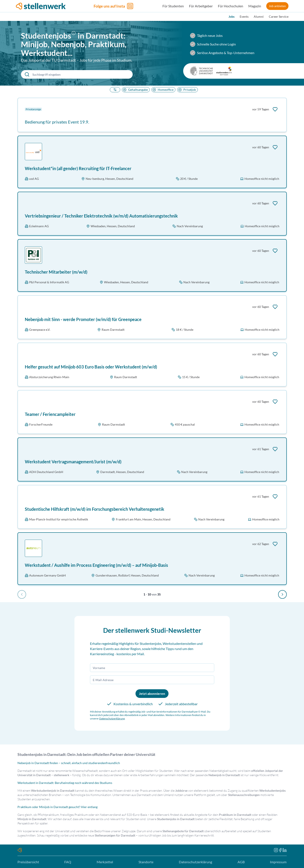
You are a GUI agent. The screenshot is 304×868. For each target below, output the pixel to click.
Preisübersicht (28, 862)
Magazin (255, 6)
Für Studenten (173, 6)
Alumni (259, 16)
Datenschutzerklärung (112, 718)
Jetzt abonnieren (152, 693)
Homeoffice (163, 90)
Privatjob (187, 90)
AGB (241, 862)
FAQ (68, 862)
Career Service (279, 16)
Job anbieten (277, 6)
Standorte (146, 862)
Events (244, 16)
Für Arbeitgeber (201, 6)
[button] (74, 36)
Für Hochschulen (231, 6)
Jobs (232, 16)
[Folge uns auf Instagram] (114, 6)
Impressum (278, 862)
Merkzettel (105, 862)
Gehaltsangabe (135, 90)
